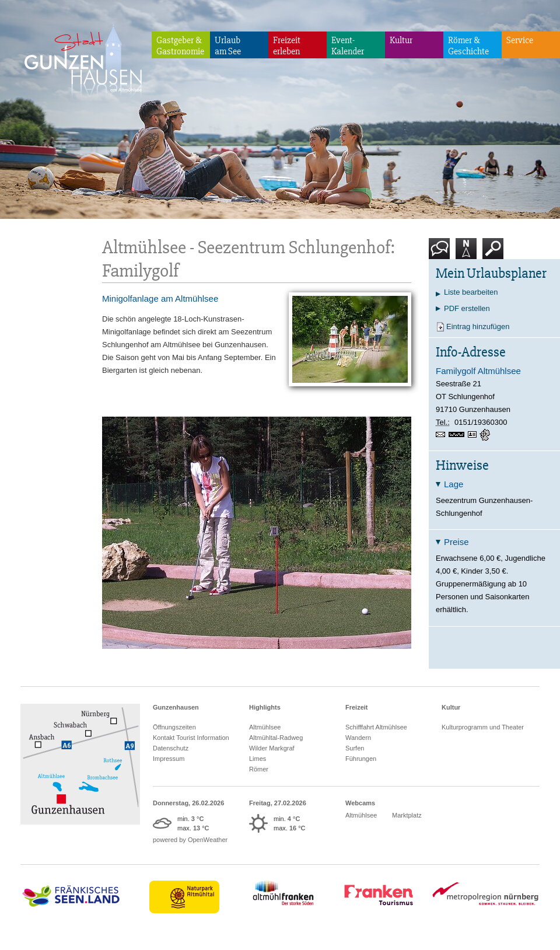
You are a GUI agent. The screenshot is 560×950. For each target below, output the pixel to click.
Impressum (169, 759)
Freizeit (357, 707)
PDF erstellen (467, 308)
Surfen (355, 748)
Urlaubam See (228, 46)
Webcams (360, 803)
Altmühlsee (265, 727)
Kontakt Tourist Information (191, 738)
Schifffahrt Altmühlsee (376, 727)
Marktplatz (407, 815)
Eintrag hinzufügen (478, 326)
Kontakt (442, 253)
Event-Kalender (348, 46)
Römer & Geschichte (468, 46)
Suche (493, 253)
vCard (474, 435)
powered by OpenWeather (190, 840)
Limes (258, 759)
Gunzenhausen (176, 707)
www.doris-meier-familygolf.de (458, 436)
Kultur (401, 40)
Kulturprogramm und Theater (483, 727)
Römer (259, 769)
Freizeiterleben (287, 46)
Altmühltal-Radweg (276, 738)
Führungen (361, 759)
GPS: (486, 435)
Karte (466, 253)
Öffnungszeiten (174, 727)
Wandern (358, 738)
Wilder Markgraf (272, 748)
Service (520, 40)
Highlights (265, 707)
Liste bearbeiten (471, 292)
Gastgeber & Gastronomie (180, 46)
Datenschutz (171, 748)
